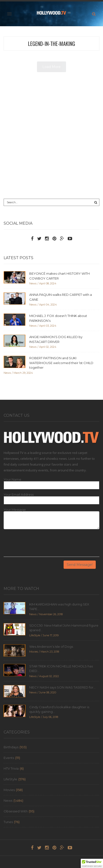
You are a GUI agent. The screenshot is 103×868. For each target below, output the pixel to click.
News (8, 800)
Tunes (8, 822)
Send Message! (80, 565)
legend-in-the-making (52, 43)
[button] (92, 863)
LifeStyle (10, 779)
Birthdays (11, 747)
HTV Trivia (11, 768)
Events (9, 758)
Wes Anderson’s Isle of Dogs (51, 647)
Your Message (15, 510)
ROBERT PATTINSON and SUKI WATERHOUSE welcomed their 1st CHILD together (61, 363)
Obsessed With (16, 811)
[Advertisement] (51, 137)
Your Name (12, 480)
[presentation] (40, 545)
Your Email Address (19, 495)
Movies (9, 790)
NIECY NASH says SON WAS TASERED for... (62, 687)
